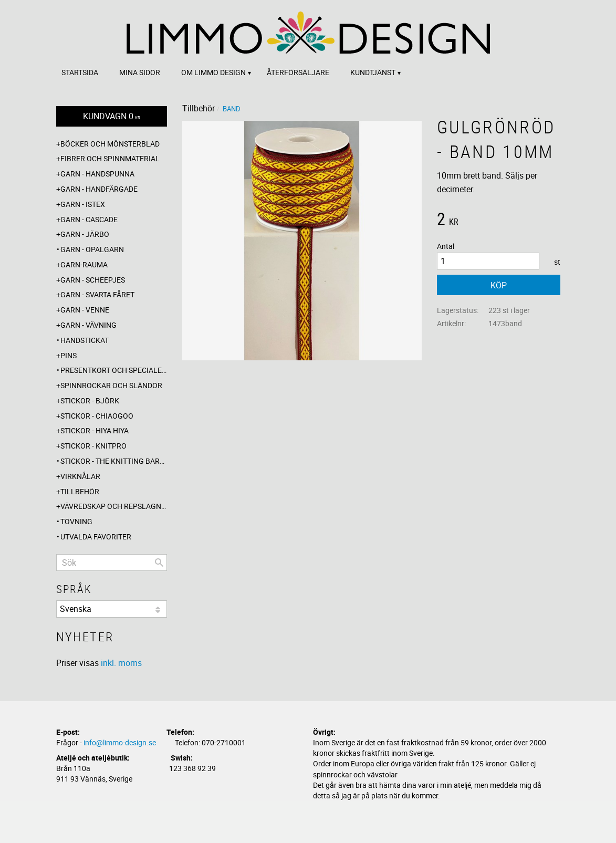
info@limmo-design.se (120, 742)
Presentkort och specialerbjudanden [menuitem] (114, 370)
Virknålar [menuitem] (80, 476)
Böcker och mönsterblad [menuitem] (110, 144)
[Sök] (159, 563)
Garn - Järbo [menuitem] (85, 234)
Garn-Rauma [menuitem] (84, 264)
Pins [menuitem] (69, 355)
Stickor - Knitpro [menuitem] (93, 446)
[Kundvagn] (112, 116)
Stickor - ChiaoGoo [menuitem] (97, 416)
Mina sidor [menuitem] (140, 72)
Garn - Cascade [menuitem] (89, 219)
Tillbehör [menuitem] (80, 491)
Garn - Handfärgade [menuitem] (99, 189)
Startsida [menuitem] (80, 72)
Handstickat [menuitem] (85, 340)
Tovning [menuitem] (76, 521)
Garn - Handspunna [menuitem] (97, 174)
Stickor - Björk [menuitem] (90, 400)
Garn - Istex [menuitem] (83, 204)
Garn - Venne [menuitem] (85, 310)
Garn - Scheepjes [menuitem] (93, 280)
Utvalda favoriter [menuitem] (96, 537)
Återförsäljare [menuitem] (298, 72)
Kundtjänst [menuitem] (373, 72)
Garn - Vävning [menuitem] (88, 325)
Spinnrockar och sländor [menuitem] (111, 385)
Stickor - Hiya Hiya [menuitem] (95, 430)
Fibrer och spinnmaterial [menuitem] (110, 158)
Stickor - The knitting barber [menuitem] (114, 461)
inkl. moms (121, 663)
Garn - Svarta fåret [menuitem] (97, 294)
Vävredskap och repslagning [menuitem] (114, 506)
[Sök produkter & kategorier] (112, 563)
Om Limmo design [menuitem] (213, 72)
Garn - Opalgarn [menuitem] (92, 249)
